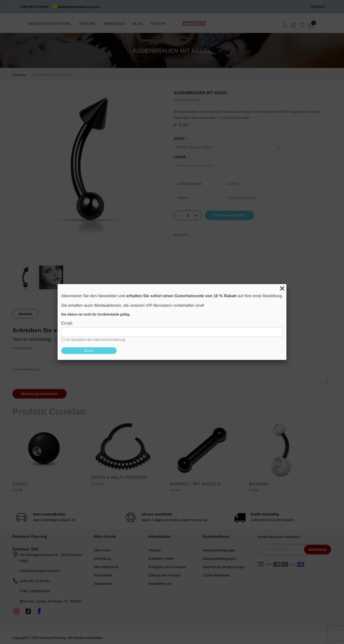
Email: (67, 323)
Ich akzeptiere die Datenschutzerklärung (95, 340)
